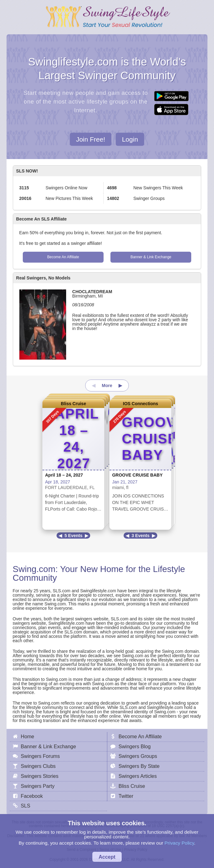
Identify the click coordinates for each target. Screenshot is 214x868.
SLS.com (62, 591)
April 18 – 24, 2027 (64, 475)
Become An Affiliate (63, 257)
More (107, 386)
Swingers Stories (40, 776)
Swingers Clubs (38, 766)
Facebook (32, 796)
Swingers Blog (135, 746)
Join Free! (91, 139)
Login (130, 139)
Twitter (126, 796)
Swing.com (34, 569)
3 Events (141, 536)
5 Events (74, 536)
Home (28, 736)
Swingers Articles (138, 776)
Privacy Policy (179, 843)
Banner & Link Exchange (151, 257)
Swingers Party (38, 786)
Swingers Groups (138, 756)
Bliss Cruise (73, 404)
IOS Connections (141, 404)
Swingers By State (139, 766)
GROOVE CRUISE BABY (137, 475)
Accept (107, 857)
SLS (26, 806)
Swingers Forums (40, 756)
